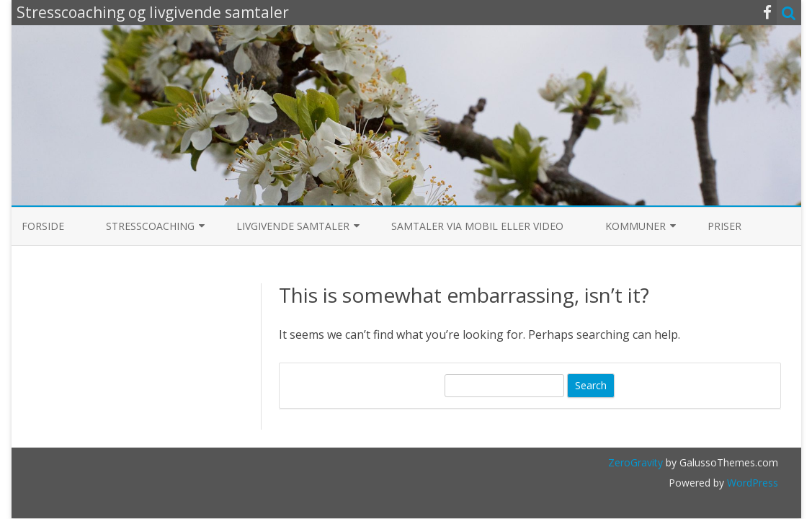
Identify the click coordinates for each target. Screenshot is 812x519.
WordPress (751, 483)
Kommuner (635, 226)
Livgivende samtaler (293, 226)
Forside (43, 226)
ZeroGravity (635, 462)
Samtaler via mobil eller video (477, 226)
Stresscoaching (150, 226)
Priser (724, 226)
